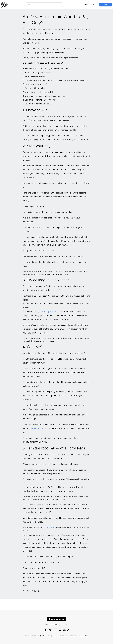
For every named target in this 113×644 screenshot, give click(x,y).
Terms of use (63, 636)
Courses (85, 5)
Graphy (58, 625)
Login (105, 5)
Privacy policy (52, 636)
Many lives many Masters (46, 311)
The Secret (34, 428)
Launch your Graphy (57, 619)
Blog (92, 5)
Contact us (73, 636)
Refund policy (83, 636)
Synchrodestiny (49, 527)
